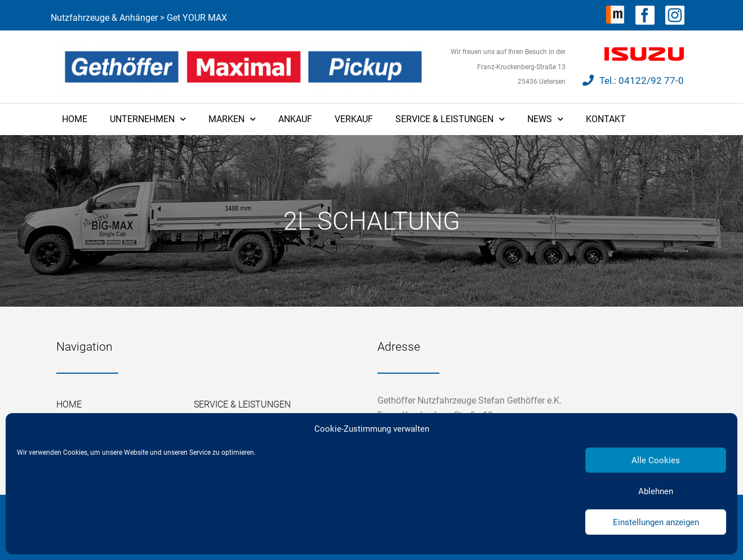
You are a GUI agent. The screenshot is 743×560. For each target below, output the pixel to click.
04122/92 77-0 (651, 80)
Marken (232, 119)
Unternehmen (148, 119)
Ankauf (295, 119)
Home (75, 119)
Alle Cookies (656, 460)
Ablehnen (656, 491)
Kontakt (606, 119)
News (545, 119)
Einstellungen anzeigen (656, 522)
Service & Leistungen (450, 119)
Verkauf (354, 119)
